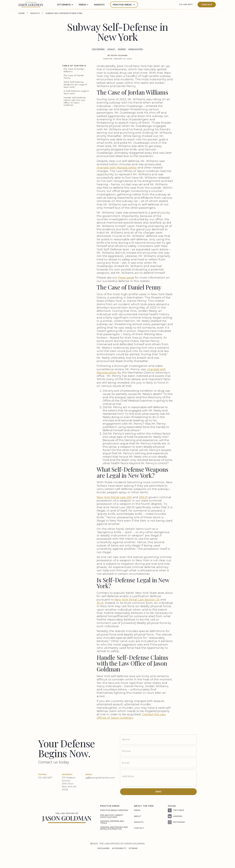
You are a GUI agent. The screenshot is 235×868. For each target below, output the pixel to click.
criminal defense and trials (112, 822)
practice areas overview (114, 810)
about (138, 816)
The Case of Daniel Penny (74, 77)
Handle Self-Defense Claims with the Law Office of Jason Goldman (75, 101)
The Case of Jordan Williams (74, 70)
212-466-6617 (186, 4)
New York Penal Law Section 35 (137, 600)
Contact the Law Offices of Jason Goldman (131, 716)
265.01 (143, 497)
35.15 (100, 603)
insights (99, 5)
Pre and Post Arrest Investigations (112, 816)
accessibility (119, 848)
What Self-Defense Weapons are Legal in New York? (75, 85)
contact (139, 828)
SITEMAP (133, 848)
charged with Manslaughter (117, 168)
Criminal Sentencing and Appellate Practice (114, 828)
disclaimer (103, 848)
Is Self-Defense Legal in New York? (76, 92)
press (137, 810)
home (22, 13)
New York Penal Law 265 (114, 497)
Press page (126, 278)
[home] (31, 5)
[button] (65, 5)
